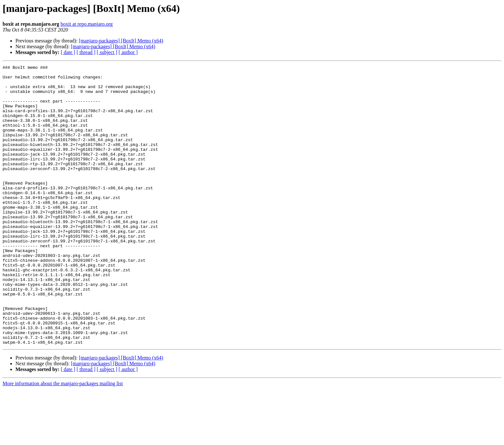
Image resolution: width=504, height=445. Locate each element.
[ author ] (128, 52)
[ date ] (68, 52)
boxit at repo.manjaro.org (86, 24)
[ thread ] (86, 52)
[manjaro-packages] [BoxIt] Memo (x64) (121, 41)
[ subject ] (107, 52)
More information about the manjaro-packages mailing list (63, 439)
